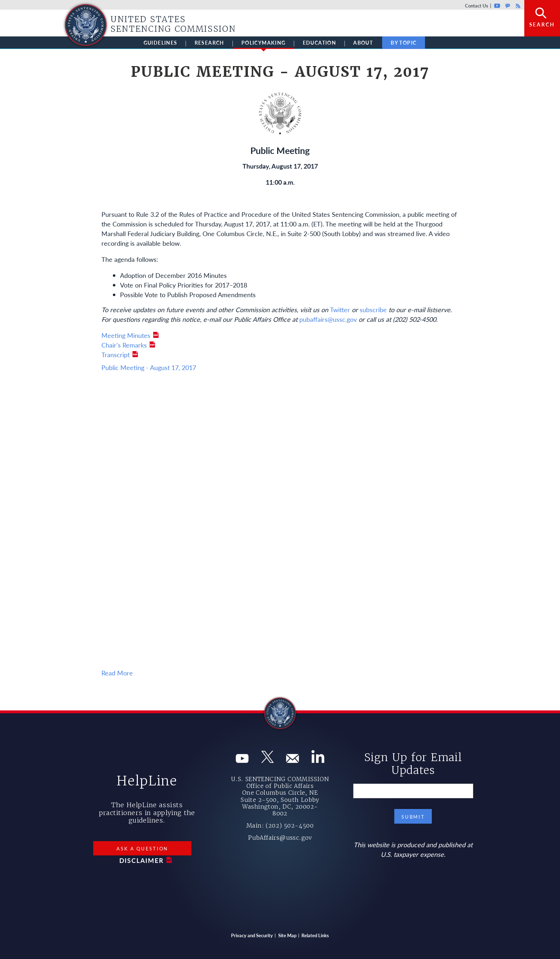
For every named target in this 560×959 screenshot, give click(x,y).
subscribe (373, 309)
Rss (517, 6)
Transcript (116, 354)
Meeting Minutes (126, 335)
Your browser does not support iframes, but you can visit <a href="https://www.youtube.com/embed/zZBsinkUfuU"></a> (280, 522)
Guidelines (161, 43)
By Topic (404, 43)
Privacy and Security (252, 935)
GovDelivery (508, 6)
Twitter (340, 309)
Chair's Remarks (124, 345)
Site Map (287, 935)
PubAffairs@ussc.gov (280, 838)
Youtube (497, 6)
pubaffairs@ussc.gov (328, 319)
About (363, 43)
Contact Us (477, 6)
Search (542, 24)
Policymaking (264, 44)
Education (320, 43)
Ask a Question (142, 848)
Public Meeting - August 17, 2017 (149, 367)
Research (209, 43)
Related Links (315, 935)
